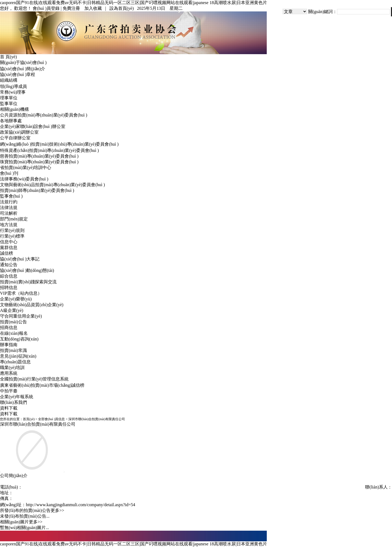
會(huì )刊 (9, 173)
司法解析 (9, 213)
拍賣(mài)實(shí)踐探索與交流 (28, 282)
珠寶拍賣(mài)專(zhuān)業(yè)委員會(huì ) (39, 162)
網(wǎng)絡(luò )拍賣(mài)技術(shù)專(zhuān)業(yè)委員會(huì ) (59, 144)
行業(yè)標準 (12, 236)
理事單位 (9, 98)
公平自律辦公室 (15, 138)
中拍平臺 (9, 391)
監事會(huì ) (11, 196)
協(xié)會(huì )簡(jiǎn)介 (23, 69)
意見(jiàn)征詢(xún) (18, 356)
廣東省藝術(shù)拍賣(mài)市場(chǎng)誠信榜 (42, 385)
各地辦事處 (11, 121)
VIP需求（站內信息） (21, 293)
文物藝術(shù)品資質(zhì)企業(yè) (32, 305)
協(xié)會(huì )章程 (18, 74)
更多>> (57, 510)
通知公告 (9, 265)
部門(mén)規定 (14, 219)
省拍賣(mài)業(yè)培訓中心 (26, 168)
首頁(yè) (29, 419)
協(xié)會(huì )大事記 (20, 259)
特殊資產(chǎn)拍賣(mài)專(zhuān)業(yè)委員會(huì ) (49, 150)
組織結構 (9, 80)
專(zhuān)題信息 (15, 362)
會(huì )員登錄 (46, 8)
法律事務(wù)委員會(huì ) (24, 179)
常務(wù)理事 (13, 92)
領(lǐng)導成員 (13, 86)
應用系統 (9, 373)
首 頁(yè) (8, 57)
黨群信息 (9, 248)
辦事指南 (9, 345)
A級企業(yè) (12, 310)
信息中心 (9, 242)
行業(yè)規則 (12, 230)
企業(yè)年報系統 (17, 397)
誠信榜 (7, 253)
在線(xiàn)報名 (14, 333)
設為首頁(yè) (122, 8)
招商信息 (9, 328)
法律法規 (9, 208)
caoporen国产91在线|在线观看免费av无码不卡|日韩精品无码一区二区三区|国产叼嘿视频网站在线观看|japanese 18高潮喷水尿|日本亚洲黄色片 (134, 3)
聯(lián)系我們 (13, 402)
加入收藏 (93, 8)
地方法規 (9, 225)
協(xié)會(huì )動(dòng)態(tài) (27, 270)
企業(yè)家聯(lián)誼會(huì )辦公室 (33, 126)
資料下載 (9, 408)
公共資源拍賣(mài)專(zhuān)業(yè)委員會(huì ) (44, 115)
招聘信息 (9, 288)
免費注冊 (71, 8)
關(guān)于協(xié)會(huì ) (23, 62)
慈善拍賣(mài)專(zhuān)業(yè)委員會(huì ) (39, 156)
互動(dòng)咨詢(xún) (19, 339)
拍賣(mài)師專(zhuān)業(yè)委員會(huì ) (37, 190)
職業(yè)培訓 (12, 368)
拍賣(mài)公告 (13, 322)
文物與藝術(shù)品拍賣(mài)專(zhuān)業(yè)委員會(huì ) (52, 185)
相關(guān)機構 (14, 109)
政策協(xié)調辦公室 (19, 132)
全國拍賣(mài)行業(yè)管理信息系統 (34, 379)
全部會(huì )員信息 (51, 419)
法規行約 (9, 202)
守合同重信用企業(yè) (21, 316)
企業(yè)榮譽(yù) (16, 299)
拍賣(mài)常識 (13, 350)
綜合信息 (9, 276)
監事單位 (9, 104)
